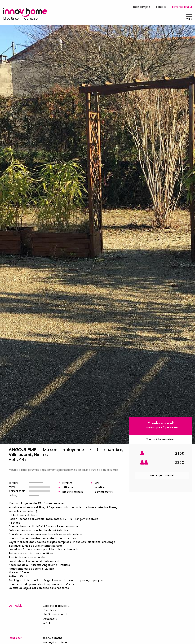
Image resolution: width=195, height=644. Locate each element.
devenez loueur (182, 7)
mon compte (142, 7)
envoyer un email (162, 475)
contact (161, 7)
